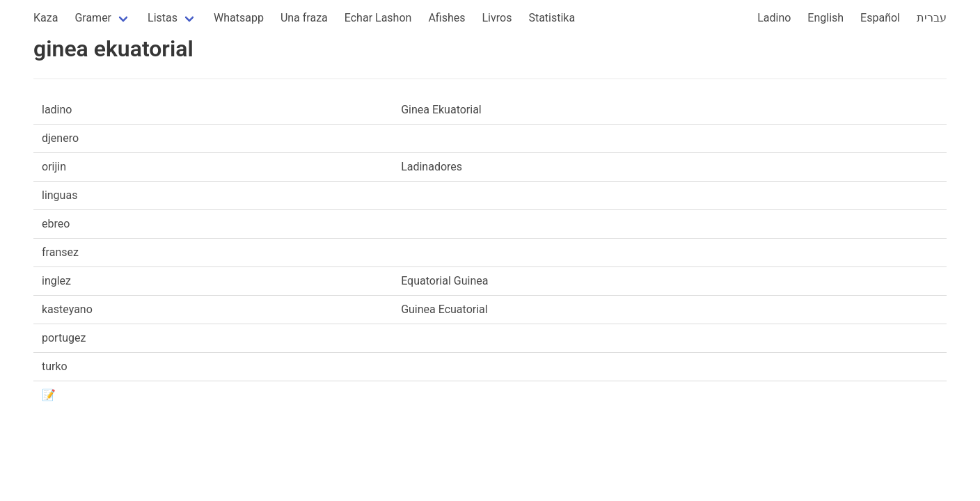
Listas (163, 18)
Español (880, 18)
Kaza (46, 18)
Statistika (552, 18)
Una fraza (304, 18)
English (825, 18)
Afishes (446, 18)
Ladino (774, 18)
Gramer (93, 18)
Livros (497, 18)
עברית (932, 18)
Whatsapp (239, 18)
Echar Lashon (378, 18)
